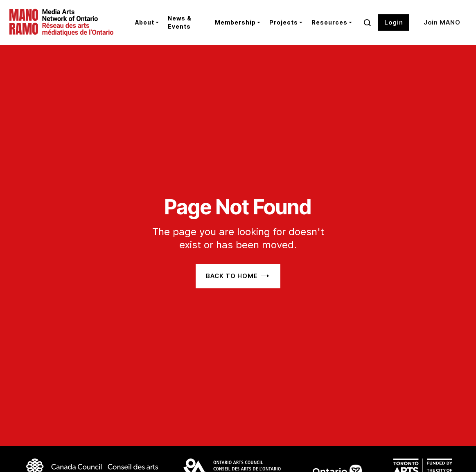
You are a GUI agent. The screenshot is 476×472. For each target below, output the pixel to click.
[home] (66, 22)
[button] (145, 22)
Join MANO (442, 22)
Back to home (232, 276)
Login (394, 22)
